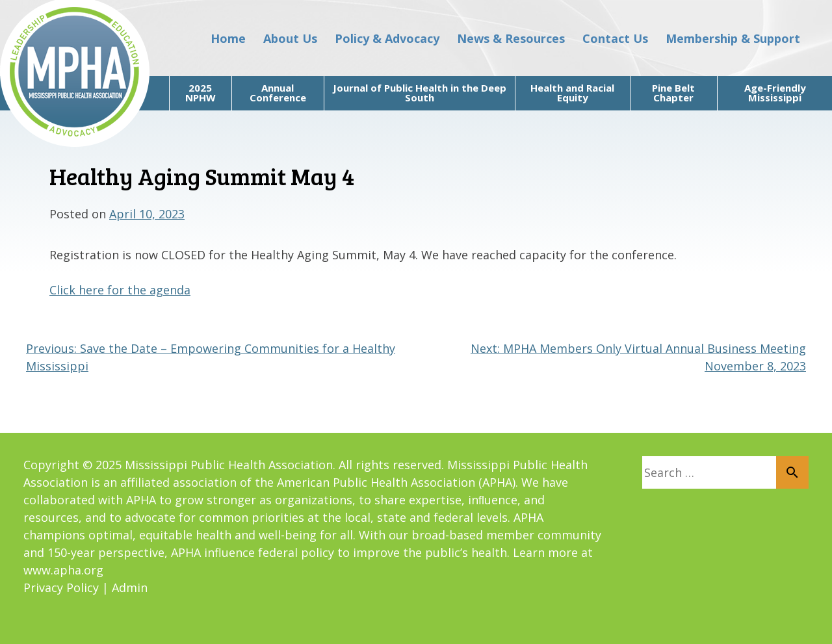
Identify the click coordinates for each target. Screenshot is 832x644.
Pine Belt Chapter (673, 93)
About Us (290, 38)
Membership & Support (733, 38)
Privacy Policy (61, 587)
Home (228, 38)
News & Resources (511, 38)
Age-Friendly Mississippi (775, 93)
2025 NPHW (201, 93)
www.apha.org (63, 570)
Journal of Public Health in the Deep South (420, 93)
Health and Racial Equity (572, 93)
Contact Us (615, 38)
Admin (130, 587)
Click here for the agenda (120, 290)
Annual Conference (278, 93)
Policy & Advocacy (387, 38)
